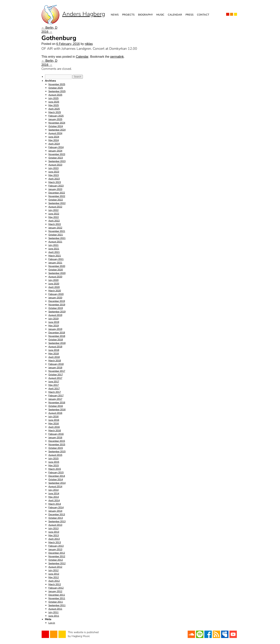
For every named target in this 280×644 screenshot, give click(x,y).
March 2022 (55, 224)
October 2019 (56, 308)
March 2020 (55, 291)
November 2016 (57, 403)
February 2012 (56, 588)
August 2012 (55, 567)
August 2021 (55, 242)
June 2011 (54, 616)
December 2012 (57, 553)
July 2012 (53, 570)
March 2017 (55, 392)
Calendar (175, 15)
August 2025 (55, 95)
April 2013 (54, 539)
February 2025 (56, 116)
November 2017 (57, 371)
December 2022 (57, 193)
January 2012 (55, 591)
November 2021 (57, 231)
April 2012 (54, 581)
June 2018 (54, 350)
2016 (47, 32)
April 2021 (54, 252)
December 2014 (57, 476)
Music (160, 15)
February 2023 (56, 186)
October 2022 (56, 200)
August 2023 (55, 165)
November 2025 (57, 84)
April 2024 (54, 144)
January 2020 (55, 298)
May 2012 (54, 577)
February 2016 (56, 434)
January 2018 (55, 368)
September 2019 (57, 312)
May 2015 (54, 465)
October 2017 (56, 375)
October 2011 (56, 602)
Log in (52, 623)
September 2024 (57, 130)
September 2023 (57, 161)
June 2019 (54, 322)
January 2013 (55, 549)
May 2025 (54, 105)
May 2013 (54, 535)
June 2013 (54, 532)
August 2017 (55, 378)
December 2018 (57, 333)
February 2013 (56, 546)
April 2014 (54, 500)
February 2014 (56, 507)
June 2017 (54, 382)
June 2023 (54, 172)
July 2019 (53, 319)
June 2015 (54, 462)
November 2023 (57, 154)
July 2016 (53, 417)
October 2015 (56, 448)
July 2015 (53, 458)
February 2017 (56, 396)
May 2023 (54, 175)
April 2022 (54, 221)
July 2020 (53, 280)
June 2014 (54, 493)
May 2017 (54, 385)
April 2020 (54, 287)
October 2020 (56, 270)
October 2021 (56, 235)
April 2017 (54, 389)
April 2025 (54, 109)
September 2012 (57, 563)
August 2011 (55, 609)
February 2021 (56, 259)
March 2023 (55, 182)
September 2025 (57, 91)
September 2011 (57, 605)
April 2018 (54, 357)
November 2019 (57, 305)
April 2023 (54, 179)
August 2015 (55, 455)
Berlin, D (49, 28)
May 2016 (54, 424)
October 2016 (56, 406)
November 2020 (57, 266)
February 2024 (56, 147)
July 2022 (53, 210)
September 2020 (57, 273)
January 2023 (55, 189)
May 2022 (54, 217)
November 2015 (57, 444)
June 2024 (54, 137)
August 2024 (55, 133)
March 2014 (55, 504)
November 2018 (57, 336)
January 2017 (55, 399)
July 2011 (53, 612)
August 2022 (55, 207)
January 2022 (55, 228)
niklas (89, 44)
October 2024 (56, 126)
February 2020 (56, 294)
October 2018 (56, 340)
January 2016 (55, 437)
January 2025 (55, 119)
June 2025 (54, 102)
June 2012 (54, 574)
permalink (117, 57)
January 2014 (55, 511)
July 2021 (53, 245)
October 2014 (56, 479)
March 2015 (55, 469)
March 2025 (55, 112)
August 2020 (55, 277)
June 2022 (54, 214)
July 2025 (53, 98)
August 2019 (55, 315)
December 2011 (57, 595)
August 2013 (55, 525)
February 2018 (56, 364)
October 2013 (56, 518)
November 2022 (57, 196)
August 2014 (55, 486)
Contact (203, 15)
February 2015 (56, 472)
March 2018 (55, 361)
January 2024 (55, 151)
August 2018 (55, 347)
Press (189, 15)
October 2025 (56, 88)
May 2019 (54, 326)
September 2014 (57, 483)
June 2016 (54, 420)
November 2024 (57, 123)
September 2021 (57, 238)
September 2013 (57, 521)
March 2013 (55, 542)
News (115, 15)
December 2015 (57, 441)
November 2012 (57, 556)
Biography (145, 15)
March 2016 (55, 430)
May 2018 (54, 354)
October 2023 (56, 158)
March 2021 (55, 256)
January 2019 (55, 329)
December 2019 (57, 301)
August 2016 (55, 413)
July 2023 (53, 168)
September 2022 (57, 203)
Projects (128, 15)
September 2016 (57, 410)
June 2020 (54, 284)
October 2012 (56, 560)
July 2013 (53, 528)
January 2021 (55, 263)
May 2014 (54, 497)
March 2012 (55, 584)
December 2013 (57, 514)
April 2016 (54, 427)
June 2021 (54, 249)
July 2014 (53, 490)
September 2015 (57, 451)
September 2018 (57, 343)
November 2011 (57, 598)
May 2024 (54, 140)
